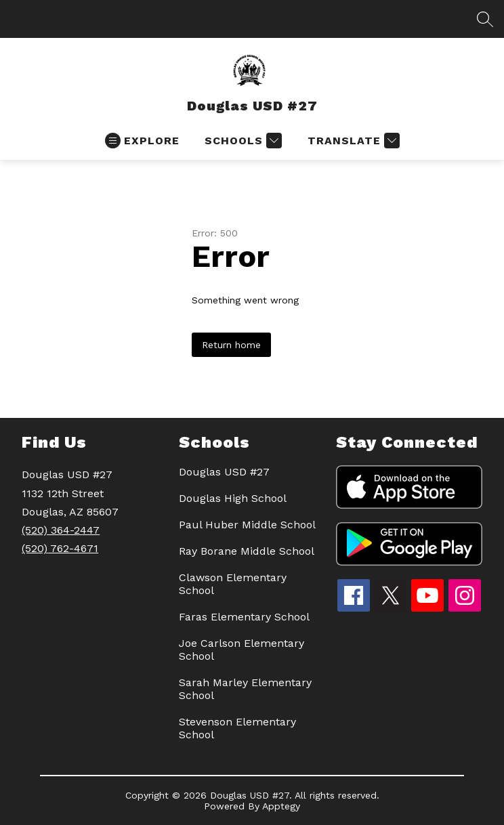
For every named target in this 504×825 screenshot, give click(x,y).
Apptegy (281, 806)
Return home (231, 345)
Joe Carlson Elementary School (241, 650)
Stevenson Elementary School (237, 728)
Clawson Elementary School (233, 584)
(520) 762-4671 (60, 548)
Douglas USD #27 (224, 472)
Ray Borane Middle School (247, 551)
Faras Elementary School (244, 617)
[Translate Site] (352, 141)
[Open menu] (142, 141)
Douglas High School (233, 498)
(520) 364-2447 (61, 530)
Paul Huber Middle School (247, 525)
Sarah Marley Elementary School (245, 689)
